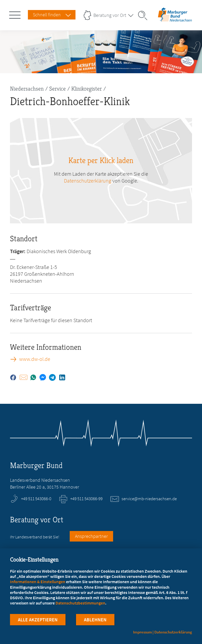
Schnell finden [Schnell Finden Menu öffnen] (47, 15)
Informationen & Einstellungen (38, 582)
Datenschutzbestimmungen (80, 603)
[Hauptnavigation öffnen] (16, 14)
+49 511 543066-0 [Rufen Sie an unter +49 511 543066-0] (36, 499)
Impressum (143, 632)
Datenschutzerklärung (173, 632)
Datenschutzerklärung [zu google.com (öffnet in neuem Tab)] (88, 181)
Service (57, 89)
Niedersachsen (27, 89)
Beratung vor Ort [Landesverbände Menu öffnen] (110, 15)
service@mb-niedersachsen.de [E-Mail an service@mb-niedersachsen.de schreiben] (149, 499)
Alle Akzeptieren (38, 620)
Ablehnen (95, 620)
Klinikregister (87, 89)
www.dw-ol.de (35, 359)
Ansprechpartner (91, 536)
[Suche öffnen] (144, 16)
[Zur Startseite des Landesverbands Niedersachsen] (175, 19)
